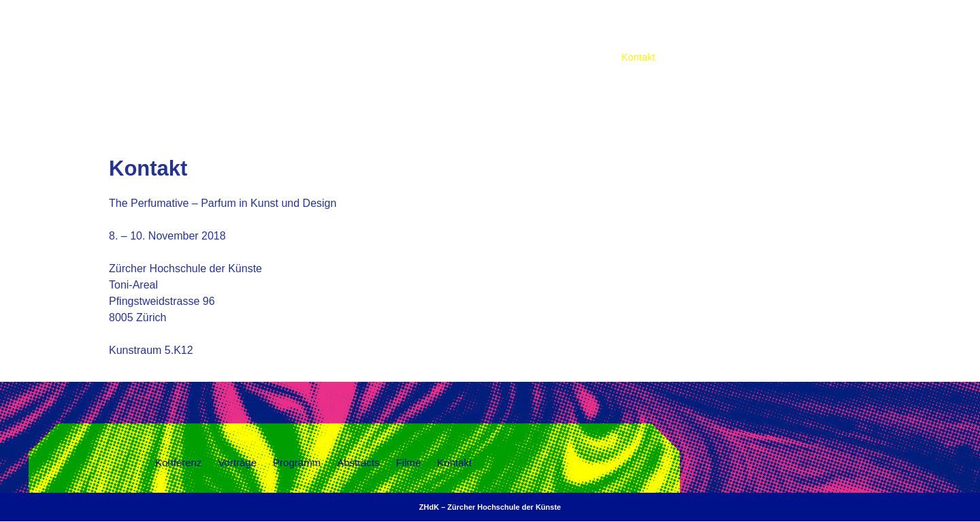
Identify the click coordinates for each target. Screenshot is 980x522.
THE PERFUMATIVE (438, 42)
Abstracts (833, 26)
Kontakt (638, 57)
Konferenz (644, 26)
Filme (886, 26)
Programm (768, 26)
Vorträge (706, 26)
